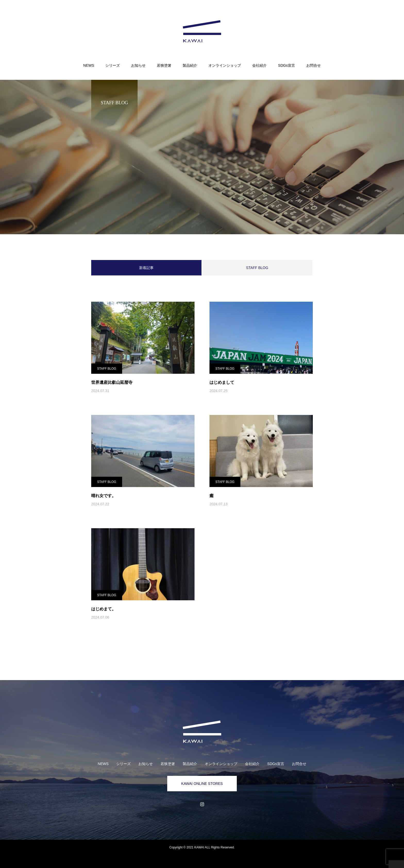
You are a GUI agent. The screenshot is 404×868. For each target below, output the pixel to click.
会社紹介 (259, 65)
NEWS (89, 65)
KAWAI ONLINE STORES (202, 784)
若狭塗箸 (164, 65)
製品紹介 (190, 65)
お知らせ (138, 65)
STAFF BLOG (257, 268)
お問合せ (314, 65)
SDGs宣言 (286, 65)
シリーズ (113, 65)
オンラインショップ (225, 65)
